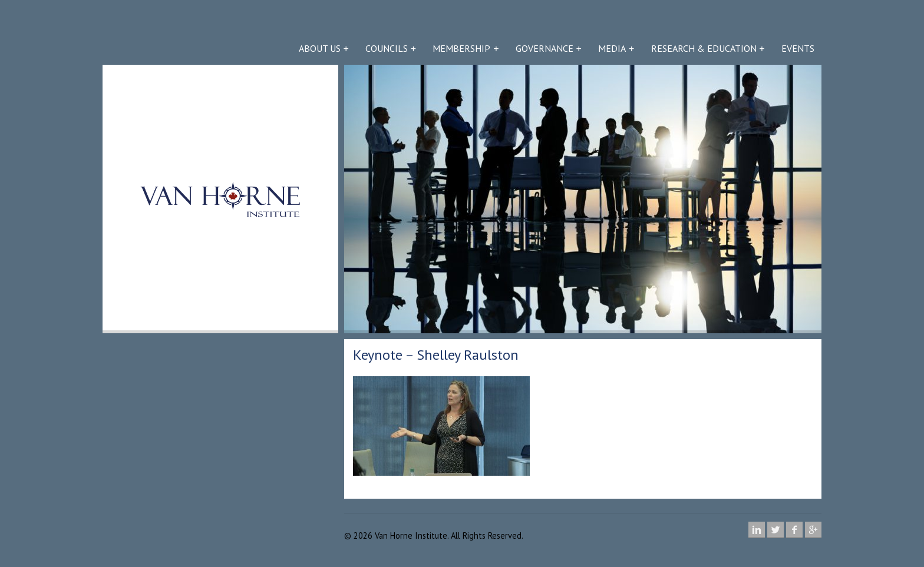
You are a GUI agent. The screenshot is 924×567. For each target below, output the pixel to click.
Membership (461, 48)
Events (798, 48)
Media (612, 48)
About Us (320, 48)
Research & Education (704, 48)
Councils (387, 48)
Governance (544, 48)
